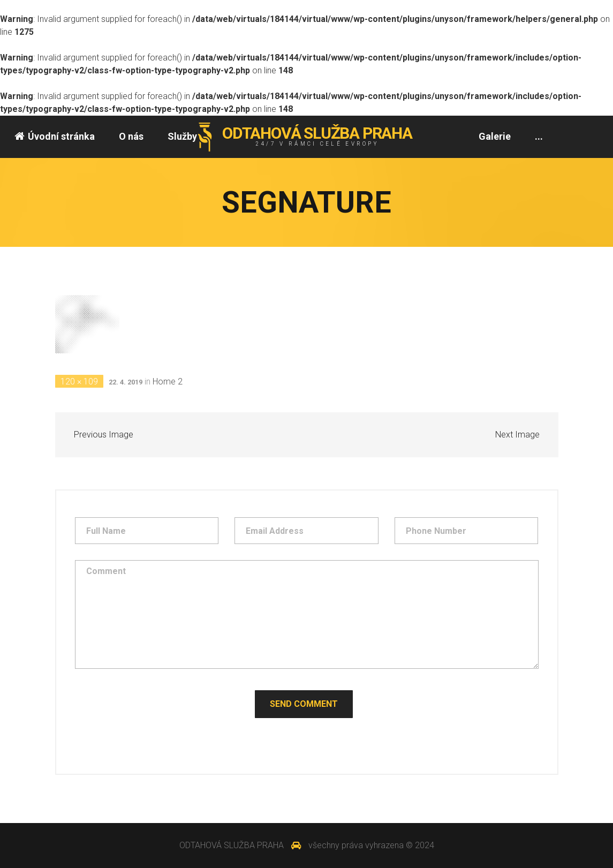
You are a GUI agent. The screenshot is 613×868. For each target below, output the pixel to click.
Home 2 (168, 382)
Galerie (495, 136)
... (539, 136)
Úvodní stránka (55, 136)
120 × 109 (79, 382)
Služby (182, 136)
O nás (131, 136)
